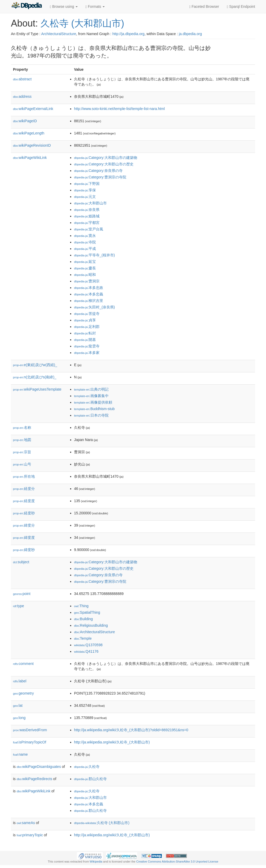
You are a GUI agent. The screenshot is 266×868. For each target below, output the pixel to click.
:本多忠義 (89, 294)
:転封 (85, 333)
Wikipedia (96, 861)
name (20, 754)
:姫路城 (87, 216)
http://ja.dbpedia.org (128, 34)
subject (21, 562)
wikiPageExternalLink (33, 109)
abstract (22, 79)
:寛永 (85, 236)
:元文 (85, 197)
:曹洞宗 (87, 281)
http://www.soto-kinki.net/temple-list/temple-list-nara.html (119, 109)
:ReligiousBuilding (91, 625)
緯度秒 (24, 550)
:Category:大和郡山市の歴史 (104, 164)
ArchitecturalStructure (59, 34)
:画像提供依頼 (93, 402)
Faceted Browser (204, 7)
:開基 (85, 340)
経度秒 (24, 513)
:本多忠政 (89, 288)
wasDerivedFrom (30, 730)
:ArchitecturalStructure (94, 632)
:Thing (81, 606)
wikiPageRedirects (34, 779)
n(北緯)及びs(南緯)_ (35, 377)
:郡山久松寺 (90, 779)
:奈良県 (87, 210)
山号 (22, 464)
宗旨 (22, 452)
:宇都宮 (87, 223)
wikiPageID (25, 121)
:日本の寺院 (91, 415)
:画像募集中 (91, 396)
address (22, 96)
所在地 (24, 476)
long (19, 718)
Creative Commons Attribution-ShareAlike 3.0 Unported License (177, 861)
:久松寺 (87, 767)
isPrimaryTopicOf (30, 742)
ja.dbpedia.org (190, 34)
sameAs (26, 823)
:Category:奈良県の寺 (98, 171)
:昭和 (85, 275)
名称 (22, 427)
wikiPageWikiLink (30, 158)
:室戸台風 (89, 229)
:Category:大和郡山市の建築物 (106, 158)
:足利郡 (87, 327)
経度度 (24, 501)
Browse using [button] (64, 7)
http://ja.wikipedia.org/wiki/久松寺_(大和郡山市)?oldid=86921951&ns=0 (131, 730)
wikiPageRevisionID (32, 145)
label (20, 681)
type (19, 606)
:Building (83, 619)
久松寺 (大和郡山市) (82, 23)
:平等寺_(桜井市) (94, 255)
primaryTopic (30, 835)
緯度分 (24, 525)
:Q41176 (86, 651)
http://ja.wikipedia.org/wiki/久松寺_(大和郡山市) (112, 742)
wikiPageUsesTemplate (37, 389)
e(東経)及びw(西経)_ (35, 365)
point (22, 594)
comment (23, 664)
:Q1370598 (88, 645)
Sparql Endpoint (241, 7)
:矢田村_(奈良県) (94, 307)
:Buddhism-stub (94, 409)
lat (18, 705)
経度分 (24, 489)
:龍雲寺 (87, 346)
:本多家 (87, 353)
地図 (22, 440)
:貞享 (85, 320)
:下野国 (87, 184)
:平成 (85, 249)
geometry (23, 693)
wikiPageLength (29, 133)
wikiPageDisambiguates (39, 767)
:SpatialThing (87, 612)
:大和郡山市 (90, 203)
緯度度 (24, 537)
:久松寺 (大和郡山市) (102, 823)
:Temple (83, 638)
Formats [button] (95, 7)
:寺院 (85, 242)
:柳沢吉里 (89, 301)
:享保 (85, 190)
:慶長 (85, 268)
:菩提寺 (87, 314)
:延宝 (85, 262)
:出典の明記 (91, 389)
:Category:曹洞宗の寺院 (100, 177)
